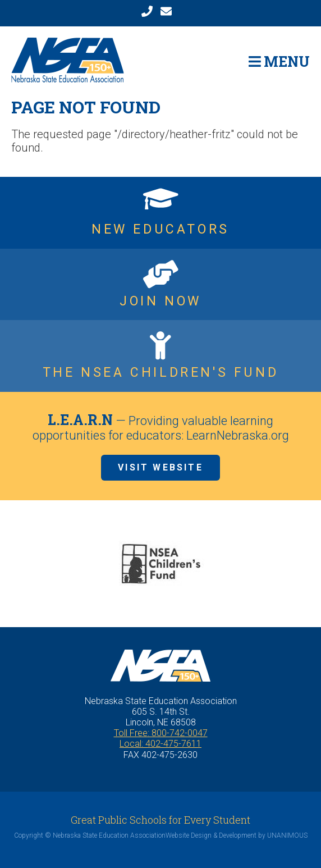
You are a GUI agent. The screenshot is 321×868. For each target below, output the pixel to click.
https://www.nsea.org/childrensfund (160, 356)
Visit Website (160, 467)
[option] (160, 564)
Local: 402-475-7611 (160, 744)
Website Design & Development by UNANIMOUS (237, 835)
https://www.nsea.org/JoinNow (160, 285)
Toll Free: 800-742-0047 (161, 733)
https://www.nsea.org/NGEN (160, 213)
